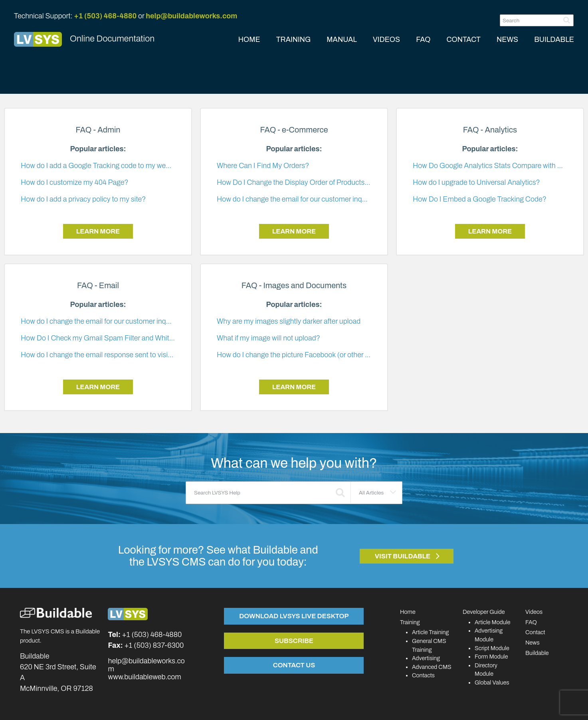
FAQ (423, 40)
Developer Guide (484, 612)
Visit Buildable (403, 556)
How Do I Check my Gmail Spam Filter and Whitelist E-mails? (116, 338)
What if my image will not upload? (268, 338)
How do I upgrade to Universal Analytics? (476, 182)
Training (410, 622)
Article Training (430, 632)
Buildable (537, 653)
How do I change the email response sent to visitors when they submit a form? (141, 355)
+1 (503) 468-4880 (105, 16)
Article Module (493, 622)
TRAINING (294, 40)
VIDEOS (386, 40)
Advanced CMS (432, 667)
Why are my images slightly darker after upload (289, 321)
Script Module (492, 648)
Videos (534, 612)
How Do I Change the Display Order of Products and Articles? (312, 182)
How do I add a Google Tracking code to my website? (103, 166)
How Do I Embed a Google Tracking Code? (480, 199)
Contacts (423, 675)
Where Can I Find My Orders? (263, 166)
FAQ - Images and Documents (294, 286)
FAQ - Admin (98, 130)
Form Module (491, 657)
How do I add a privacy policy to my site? (83, 199)
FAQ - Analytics (490, 130)
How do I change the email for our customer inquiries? (300, 199)
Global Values (492, 682)
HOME (249, 40)
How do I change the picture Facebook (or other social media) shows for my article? (345, 355)
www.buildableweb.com (144, 677)
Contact (535, 632)
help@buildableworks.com (191, 16)
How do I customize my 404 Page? (75, 182)
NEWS (507, 40)
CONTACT (463, 40)
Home (408, 612)
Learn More (98, 231)
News (533, 643)
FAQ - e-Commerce (294, 130)
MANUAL (342, 40)
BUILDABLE (554, 40)
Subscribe (294, 641)
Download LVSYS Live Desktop (294, 616)
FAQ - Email (98, 286)
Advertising (426, 658)
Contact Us (294, 665)
